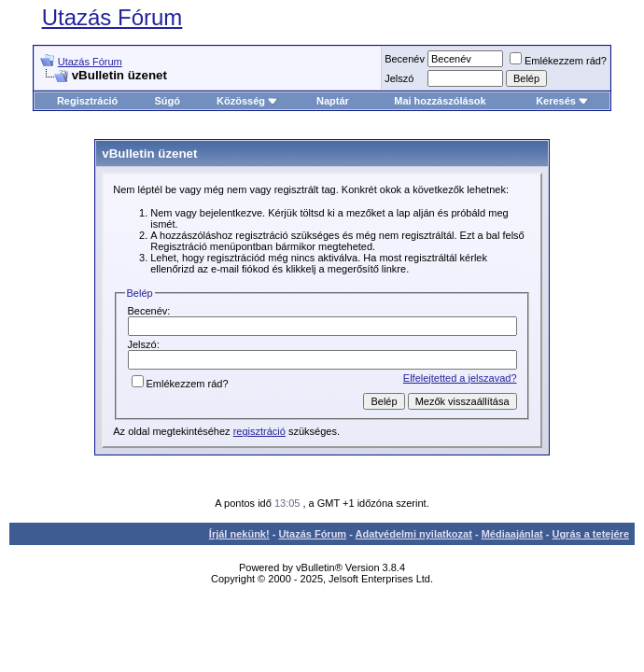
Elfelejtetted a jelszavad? (460, 378)
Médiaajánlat (512, 534)
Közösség (247, 101)
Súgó (167, 101)
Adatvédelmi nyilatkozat (414, 534)
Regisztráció (87, 101)
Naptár (333, 101)
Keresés (562, 101)
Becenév (405, 59)
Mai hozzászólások (440, 101)
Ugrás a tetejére (590, 534)
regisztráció (259, 431)
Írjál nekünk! (239, 534)
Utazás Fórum (112, 17)
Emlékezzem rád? (558, 61)
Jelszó (399, 78)
